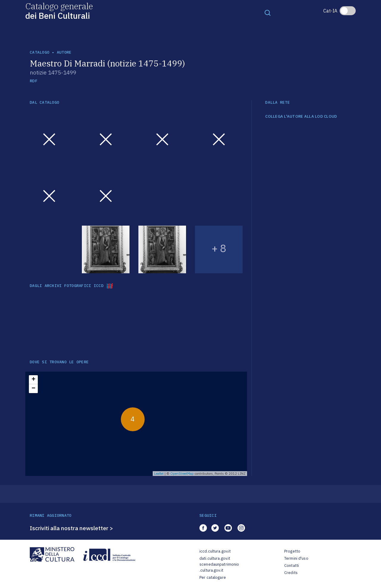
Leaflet (159, 474)
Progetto (292, 551)
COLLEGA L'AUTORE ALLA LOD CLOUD (301, 117)
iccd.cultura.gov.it (215, 551)
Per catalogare (213, 577)
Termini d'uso (296, 558)
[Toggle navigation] (268, 13)
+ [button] (33, 380)
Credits (291, 573)
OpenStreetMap (182, 474)
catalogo (40, 52)
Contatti (292, 565)
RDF (33, 81)
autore (64, 52)
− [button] (33, 389)
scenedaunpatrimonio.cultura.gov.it (219, 567)
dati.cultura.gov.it (215, 558)
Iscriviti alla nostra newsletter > (71, 528)
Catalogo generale (59, 11)
